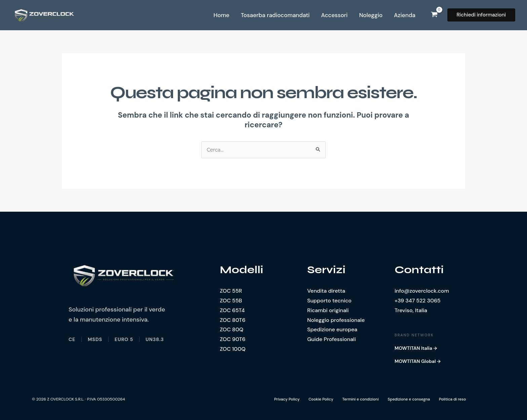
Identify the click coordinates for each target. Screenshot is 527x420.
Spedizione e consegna (403, 399)
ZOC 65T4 (232, 310)
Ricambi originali (328, 310)
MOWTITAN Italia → (416, 348)
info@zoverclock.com (422, 291)
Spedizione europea (332, 330)
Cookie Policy (318, 399)
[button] (481, 15)
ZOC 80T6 (233, 320)
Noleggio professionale (336, 320)
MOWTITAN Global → (418, 362)
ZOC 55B (231, 301)
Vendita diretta (326, 291)
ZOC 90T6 (233, 340)
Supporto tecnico (329, 301)
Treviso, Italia (411, 310)
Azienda (405, 15)
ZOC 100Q (233, 349)
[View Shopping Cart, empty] (434, 15)
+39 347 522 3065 (418, 301)
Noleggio (371, 15)
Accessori (334, 15)
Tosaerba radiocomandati (275, 15)
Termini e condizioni (356, 399)
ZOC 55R (231, 291)
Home (221, 15)
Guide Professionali (332, 340)
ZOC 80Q (232, 330)
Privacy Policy (285, 399)
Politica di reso (446, 399)
